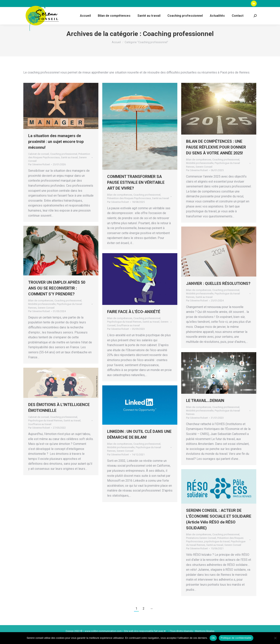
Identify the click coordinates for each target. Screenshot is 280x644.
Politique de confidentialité (236, 638)
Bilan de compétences (120, 202)
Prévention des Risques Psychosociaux (129, 205)
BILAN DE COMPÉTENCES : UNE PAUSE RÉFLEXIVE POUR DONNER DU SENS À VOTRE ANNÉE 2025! (216, 154)
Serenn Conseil (204, 174)
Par (39, 171)
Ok (213, 638)
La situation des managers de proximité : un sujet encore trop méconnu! (56, 149)
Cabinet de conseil (39, 161)
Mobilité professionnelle (200, 170)
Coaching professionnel (64, 161)
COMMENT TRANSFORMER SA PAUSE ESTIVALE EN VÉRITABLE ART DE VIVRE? (136, 189)
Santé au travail (69, 164)
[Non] (275, 638)
